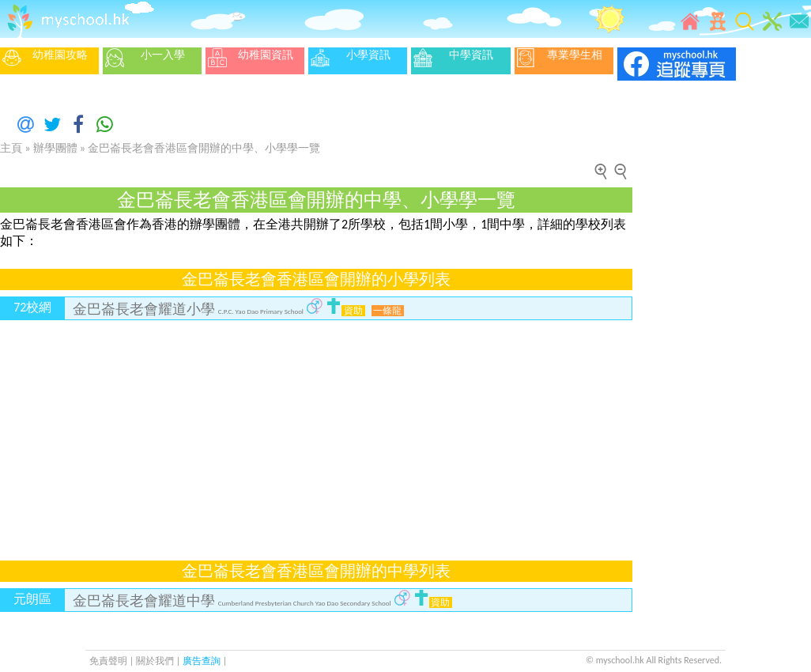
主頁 (11, 148)
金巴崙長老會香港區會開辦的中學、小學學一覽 (204, 148)
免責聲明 (108, 661)
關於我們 (156, 661)
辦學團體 (55, 148)
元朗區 (32, 599)
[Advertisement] (257, 431)
